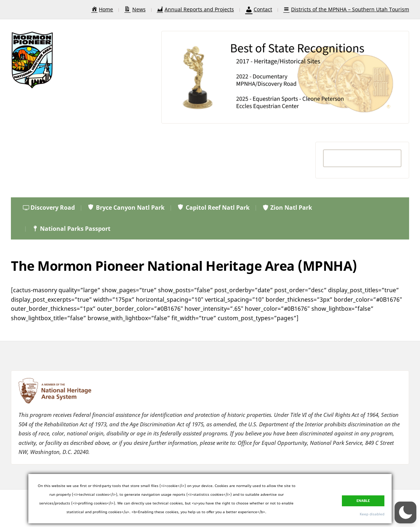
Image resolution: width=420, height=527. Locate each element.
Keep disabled (372, 514)
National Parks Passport (71, 229)
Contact (259, 9)
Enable (363, 501)
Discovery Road (49, 208)
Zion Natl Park (287, 208)
